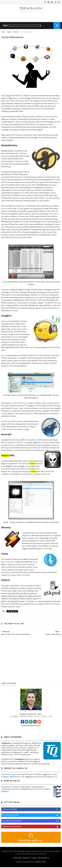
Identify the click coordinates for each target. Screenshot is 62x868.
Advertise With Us (43, 859)
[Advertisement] (31, 663)
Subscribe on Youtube (32, 827)
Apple (9, 32)
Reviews (16, 32)
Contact (34, 859)
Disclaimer (26, 859)
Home (3, 32)
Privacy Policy (17, 859)
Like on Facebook (32, 810)
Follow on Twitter (32, 816)
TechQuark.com (8, 790)
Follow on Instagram (32, 822)
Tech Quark (21, 852)
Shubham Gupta (40, 863)
